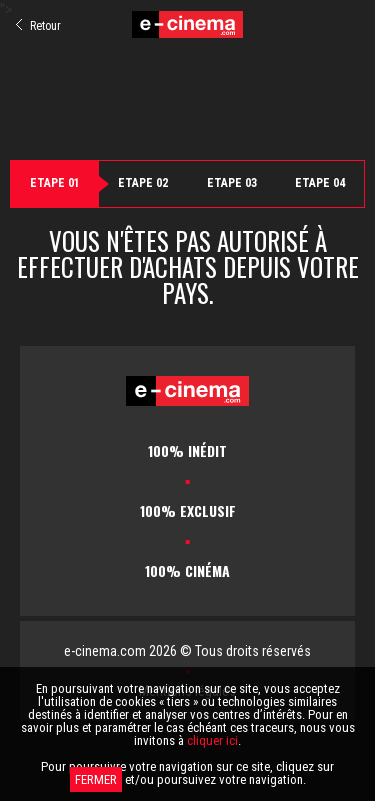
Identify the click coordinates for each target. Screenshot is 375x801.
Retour (38, 26)
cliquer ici (212, 740)
